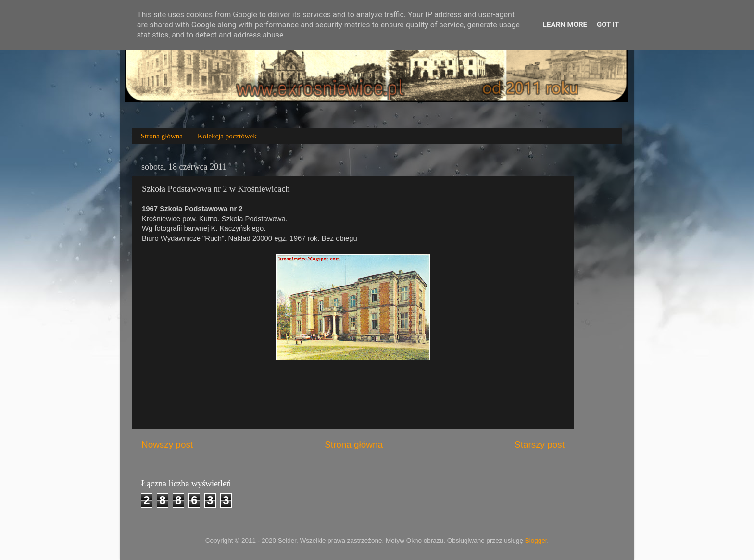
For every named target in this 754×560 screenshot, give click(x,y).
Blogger (536, 541)
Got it (608, 25)
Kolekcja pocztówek (227, 136)
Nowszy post (167, 444)
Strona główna (162, 136)
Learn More (565, 25)
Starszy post (540, 444)
